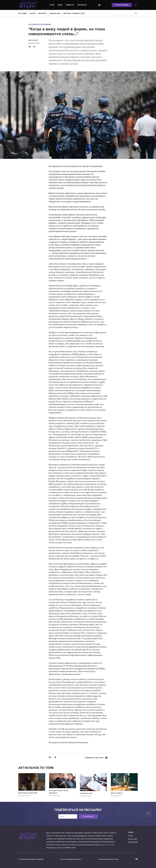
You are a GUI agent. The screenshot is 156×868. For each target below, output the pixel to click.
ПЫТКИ (33, 13)
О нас (52, 5)
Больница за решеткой (28, 793)
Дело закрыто (117, 793)
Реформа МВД (133, 842)
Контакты (82, 5)
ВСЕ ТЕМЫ (23, 13)
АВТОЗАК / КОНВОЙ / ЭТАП (74, 13)
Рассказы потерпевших (40, 24)
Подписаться (88, 816)
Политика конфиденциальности (71, 859)
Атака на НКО (133, 839)
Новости (70, 5)
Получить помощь (122, 5)
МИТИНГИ (42, 13)
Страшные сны (86, 793)
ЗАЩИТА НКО (55, 13)
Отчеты (131, 836)
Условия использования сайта (108, 859)
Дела (60, 5)
